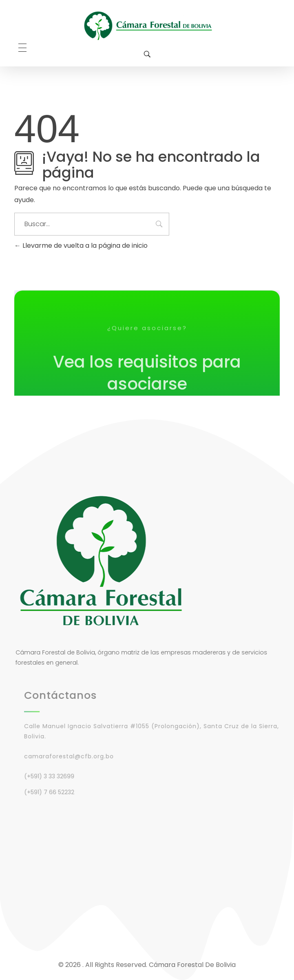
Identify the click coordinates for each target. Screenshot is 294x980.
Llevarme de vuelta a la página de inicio (81, 246)
